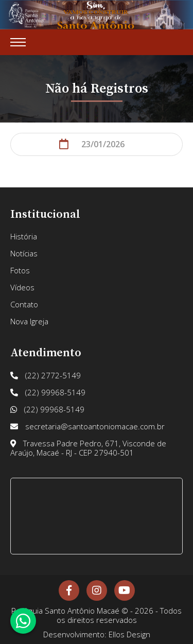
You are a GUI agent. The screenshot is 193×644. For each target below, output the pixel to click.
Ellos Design (129, 634)
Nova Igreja (29, 321)
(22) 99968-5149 (48, 392)
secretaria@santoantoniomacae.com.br (87, 426)
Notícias (24, 253)
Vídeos (22, 287)
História (24, 236)
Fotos (20, 270)
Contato (24, 304)
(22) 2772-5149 (46, 375)
